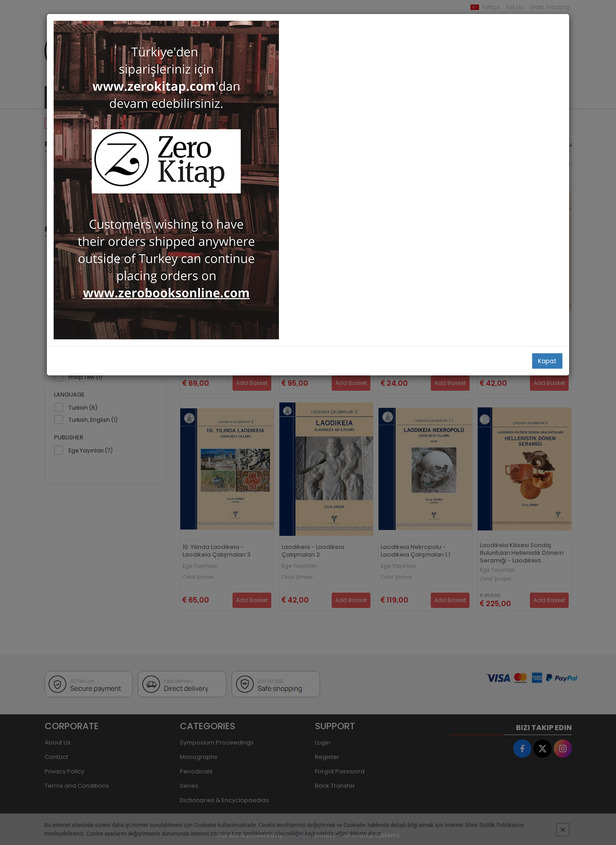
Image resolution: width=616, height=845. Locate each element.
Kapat (547, 361)
